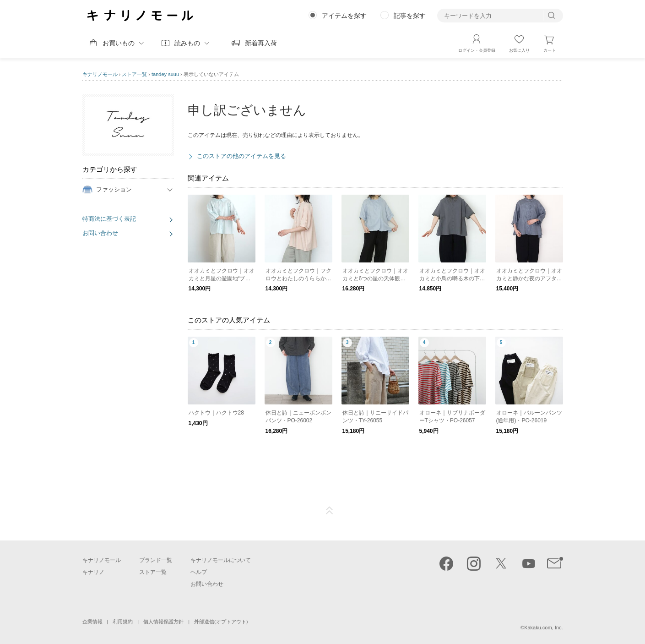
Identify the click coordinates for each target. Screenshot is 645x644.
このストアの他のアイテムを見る (241, 156)
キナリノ (93, 572)
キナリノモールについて (221, 560)
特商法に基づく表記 (109, 219)
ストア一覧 (134, 74)
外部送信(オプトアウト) (221, 622)
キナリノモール (100, 74)
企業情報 (92, 622)
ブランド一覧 (156, 560)
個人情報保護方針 (163, 622)
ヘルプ (199, 572)
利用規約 (123, 622)
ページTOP (330, 511)
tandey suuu (165, 74)
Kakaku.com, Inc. (543, 628)
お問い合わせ (100, 233)
